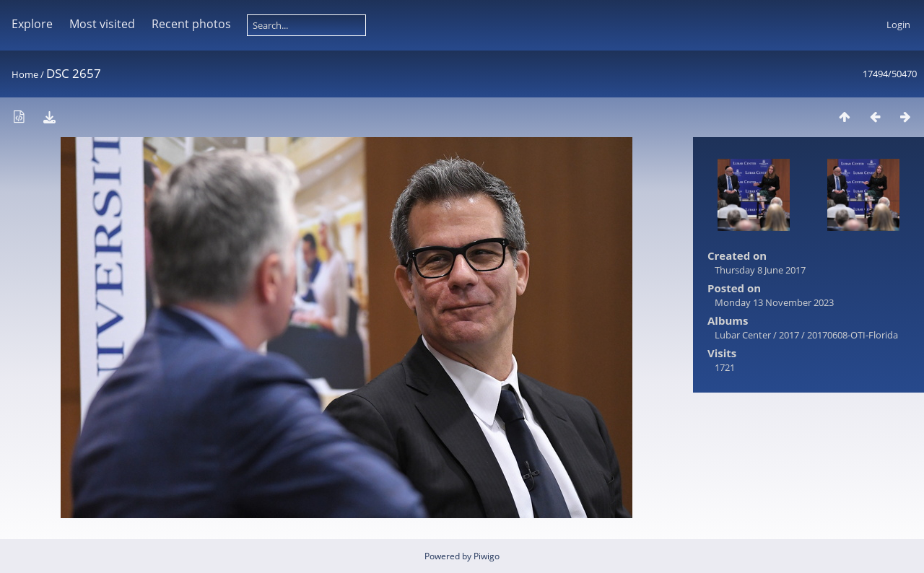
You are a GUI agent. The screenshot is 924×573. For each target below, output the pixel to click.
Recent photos (191, 24)
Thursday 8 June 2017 (760, 270)
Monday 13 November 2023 (774, 302)
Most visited (102, 24)
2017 (789, 335)
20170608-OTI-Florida (853, 335)
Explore (32, 24)
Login (898, 25)
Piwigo (487, 556)
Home (25, 74)
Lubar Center (743, 335)
